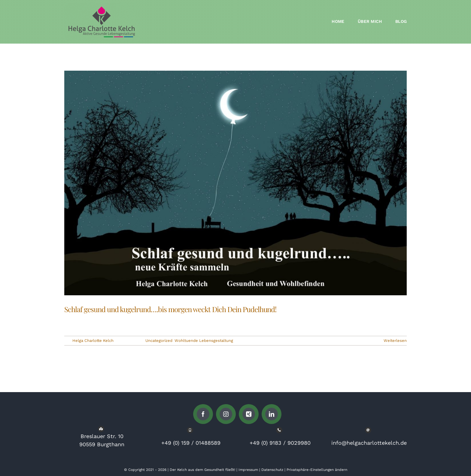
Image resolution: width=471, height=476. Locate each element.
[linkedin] (272, 414)
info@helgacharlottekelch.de (369, 443)
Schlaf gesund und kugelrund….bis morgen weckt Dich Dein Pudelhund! (170, 309)
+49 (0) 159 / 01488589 (191, 443)
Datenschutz (272, 470)
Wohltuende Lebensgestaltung (204, 341)
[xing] (249, 414)
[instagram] (226, 414)
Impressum (248, 470)
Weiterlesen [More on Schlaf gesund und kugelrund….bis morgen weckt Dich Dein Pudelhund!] (395, 341)
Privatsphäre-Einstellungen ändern (317, 470)
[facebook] (203, 414)
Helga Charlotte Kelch (93, 341)
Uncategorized (159, 341)
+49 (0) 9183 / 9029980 (280, 443)
